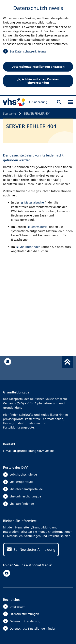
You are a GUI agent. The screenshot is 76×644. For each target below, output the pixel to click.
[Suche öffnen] (59, 102)
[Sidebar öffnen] (70, 102)
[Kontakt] (8, 362)
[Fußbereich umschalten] (67, 362)
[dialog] (38, 48)
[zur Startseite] (25, 102)
